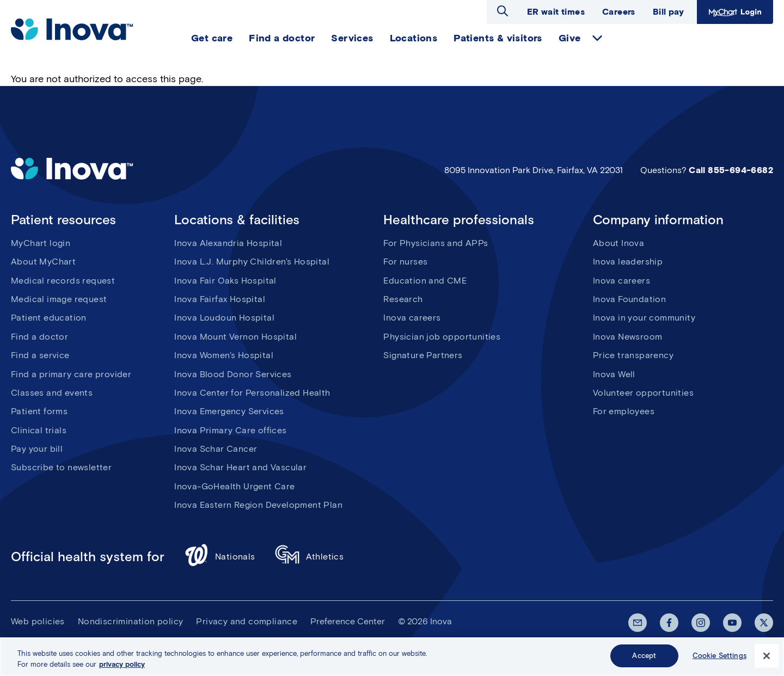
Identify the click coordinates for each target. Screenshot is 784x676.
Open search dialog (503, 11)
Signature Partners (423, 355)
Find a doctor (282, 38)
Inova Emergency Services (229, 411)
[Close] (767, 658)
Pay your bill (37, 449)
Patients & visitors (498, 38)
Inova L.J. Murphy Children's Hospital (252, 262)
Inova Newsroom (628, 337)
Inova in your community (644, 318)
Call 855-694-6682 (731, 170)
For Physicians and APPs (436, 243)
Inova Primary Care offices (230, 430)
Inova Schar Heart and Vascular (240, 467)
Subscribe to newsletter (61, 467)
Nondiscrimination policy (131, 621)
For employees (624, 411)
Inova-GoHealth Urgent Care (234, 486)
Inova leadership (628, 262)
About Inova (618, 243)
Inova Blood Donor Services (233, 374)
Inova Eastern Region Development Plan (258, 505)
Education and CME (425, 281)
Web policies (38, 621)
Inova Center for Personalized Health (252, 393)
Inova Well (614, 374)
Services (352, 38)
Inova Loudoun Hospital (224, 318)
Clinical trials (39, 430)
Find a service (40, 355)
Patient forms (39, 411)
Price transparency (633, 355)
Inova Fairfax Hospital (220, 299)
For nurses (405, 262)
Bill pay (668, 12)
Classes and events (52, 393)
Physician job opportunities (442, 337)
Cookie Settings (719, 658)
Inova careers (412, 318)
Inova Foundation (629, 299)
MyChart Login (735, 12)
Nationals (220, 557)
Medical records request (63, 281)
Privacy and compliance (247, 621)
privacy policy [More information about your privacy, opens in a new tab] (122, 666)
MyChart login (41, 243)
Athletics (310, 557)
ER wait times (556, 12)
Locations (414, 38)
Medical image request (59, 299)
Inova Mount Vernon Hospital (235, 337)
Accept (644, 658)
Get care (212, 38)
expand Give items (597, 38)
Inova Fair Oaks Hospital (225, 281)
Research (403, 299)
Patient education (49, 318)
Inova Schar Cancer (216, 449)
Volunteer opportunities (643, 393)
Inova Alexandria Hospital (228, 243)
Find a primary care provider (71, 374)
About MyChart (43, 262)
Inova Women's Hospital (224, 355)
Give (570, 38)
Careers (619, 12)
